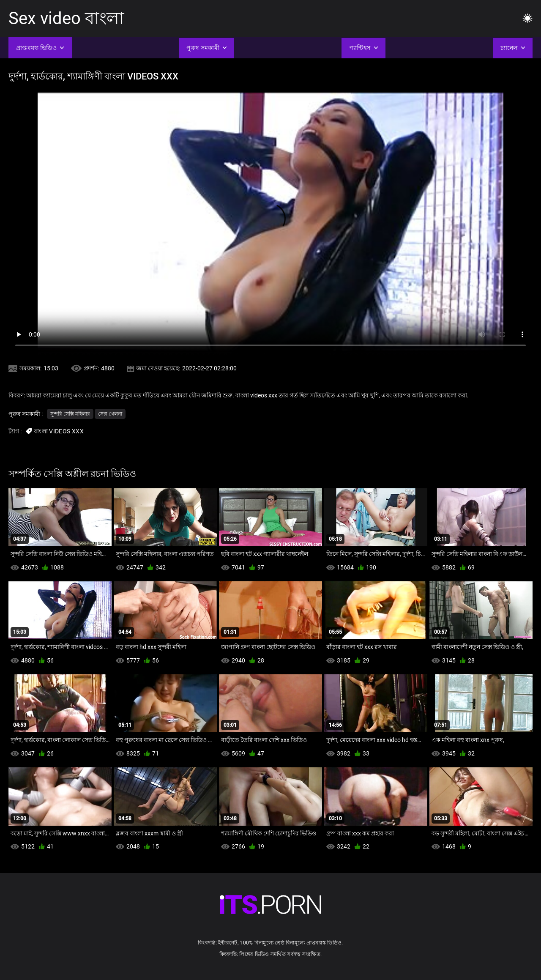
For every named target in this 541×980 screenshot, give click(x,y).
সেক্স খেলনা (110, 414)
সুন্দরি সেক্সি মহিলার (70, 414)
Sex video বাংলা (66, 18)
